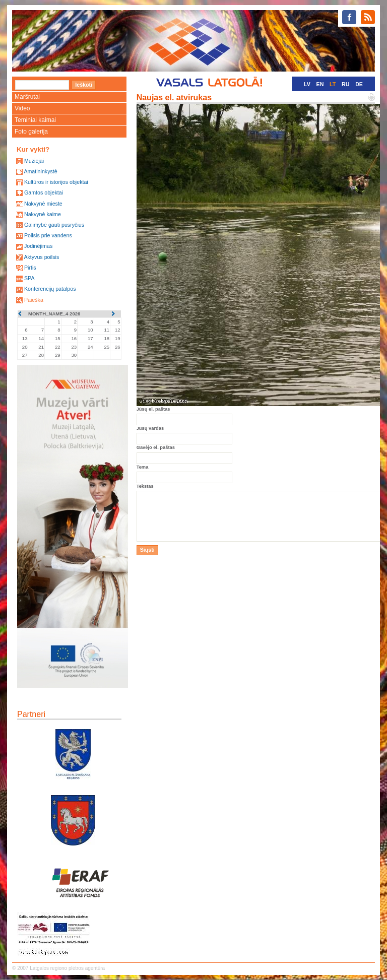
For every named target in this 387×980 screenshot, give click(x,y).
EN (320, 84)
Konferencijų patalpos (50, 289)
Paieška (34, 300)
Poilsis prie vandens (48, 235)
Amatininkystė (40, 171)
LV (307, 84)
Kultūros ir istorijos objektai (56, 182)
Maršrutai (27, 97)
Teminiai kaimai (35, 120)
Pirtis (30, 268)
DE (359, 84)
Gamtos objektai (44, 192)
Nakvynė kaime (43, 214)
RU (345, 84)
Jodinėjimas (38, 246)
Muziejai (34, 161)
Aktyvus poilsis (41, 257)
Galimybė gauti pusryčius (54, 225)
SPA (29, 278)
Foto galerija (31, 132)
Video (22, 108)
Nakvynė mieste (43, 204)
